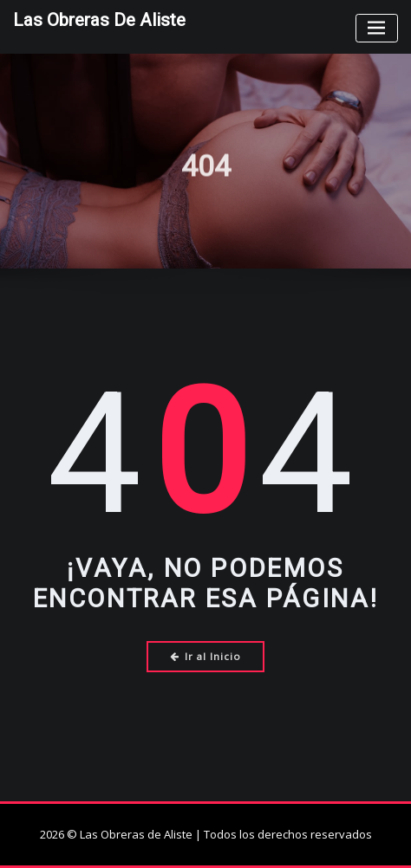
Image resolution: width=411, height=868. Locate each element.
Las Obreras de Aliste (99, 20)
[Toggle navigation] (377, 28)
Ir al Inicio (206, 656)
